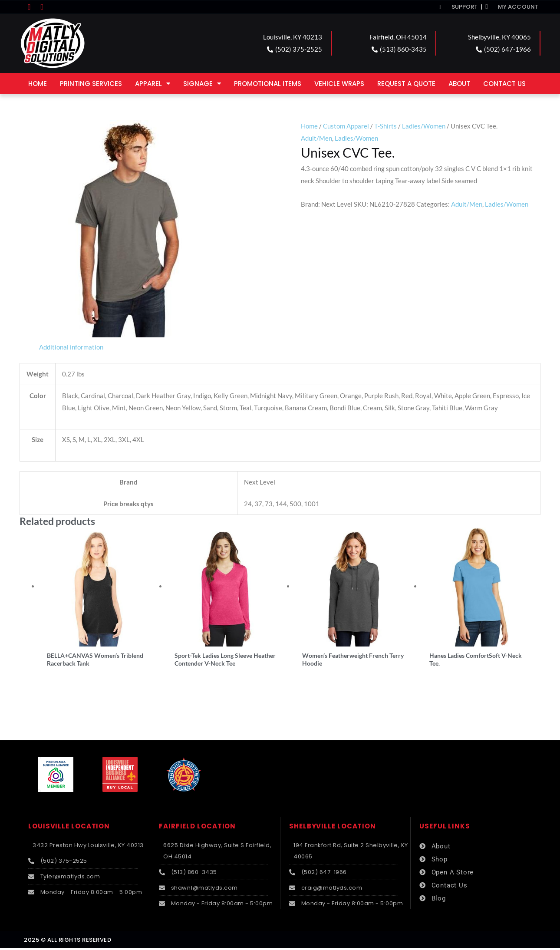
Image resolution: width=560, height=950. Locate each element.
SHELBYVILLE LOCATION (333, 827)
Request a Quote (406, 84)
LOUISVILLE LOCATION (69, 827)
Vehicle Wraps (339, 84)
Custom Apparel (346, 126)
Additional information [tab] (71, 347)
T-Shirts (385, 126)
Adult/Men (316, 138)
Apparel (153, 84)
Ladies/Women (424, 126)
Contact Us (504, 84)
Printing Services (91, 84)
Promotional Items (268, 84)
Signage (202, 84)
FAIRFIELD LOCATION (197, 827)
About (459, 84)
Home (38, 84)
